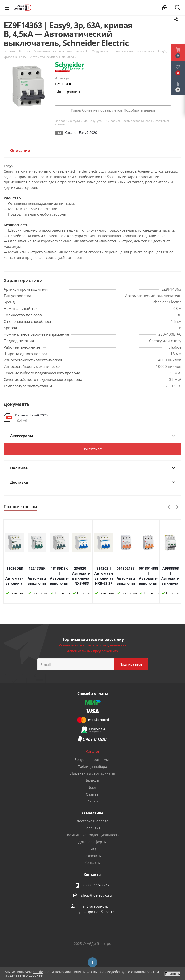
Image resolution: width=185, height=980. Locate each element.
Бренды (92, 780)
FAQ (93, 849)
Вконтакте (92, 962)
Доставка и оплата (92, 821)
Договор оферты (92, 842)
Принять (172, 974)
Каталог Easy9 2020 (31, 415)
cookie (38, 972)
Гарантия (93, 828)
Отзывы (93, 794)
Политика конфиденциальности (92, 835)
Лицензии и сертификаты (93, 773)
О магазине (93, 813)
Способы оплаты (93, 694)
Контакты (92, 863)
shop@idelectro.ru (96, 895)
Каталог (92, 752)
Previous (169, 507)
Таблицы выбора (93, 766)
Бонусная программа (92, 759)
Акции (93, 801)
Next (177, 507)
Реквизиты (92, 856)
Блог (93, 787)
